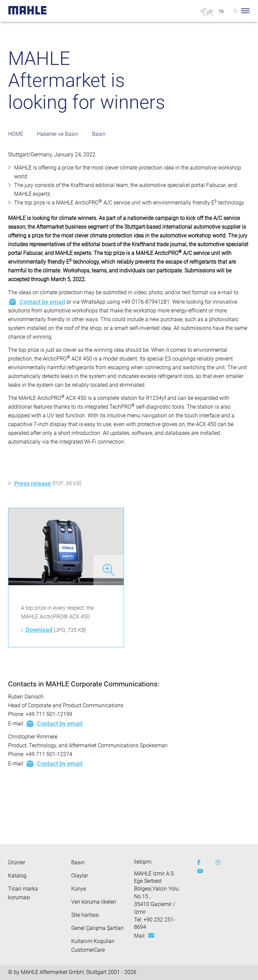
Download (39, 630)
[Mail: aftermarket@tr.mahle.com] (151, 936)
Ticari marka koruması (23, 893)
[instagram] (220, 863)
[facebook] (201, 863)
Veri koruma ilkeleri (94, 902)
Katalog (17, 876)
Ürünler (17, 862)
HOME (16, 134)
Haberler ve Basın (58, 134)
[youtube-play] (201, 871)
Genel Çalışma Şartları (97, 928)
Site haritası (85, 915)
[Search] (235, 11)
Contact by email (37, 302)
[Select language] (221, 12)
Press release (33, 483)
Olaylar (80, 876)
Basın (99, 134)
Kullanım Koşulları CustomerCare (93, 946)
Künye (79, 889)
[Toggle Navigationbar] (245, 11)
